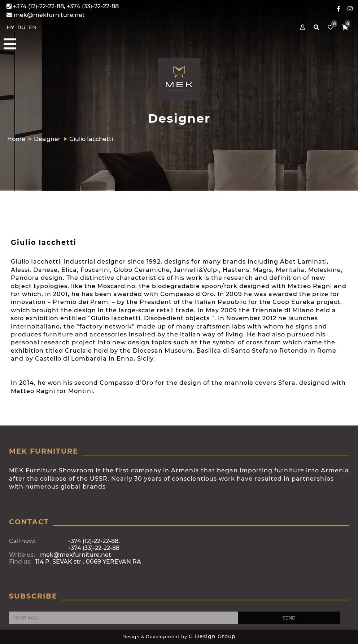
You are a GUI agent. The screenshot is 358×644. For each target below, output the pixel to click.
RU (22, 27)
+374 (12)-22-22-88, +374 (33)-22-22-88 (63, 6)
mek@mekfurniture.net (46, 15)
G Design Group (212, 636)
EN (32, 27)
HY (11, 27)
